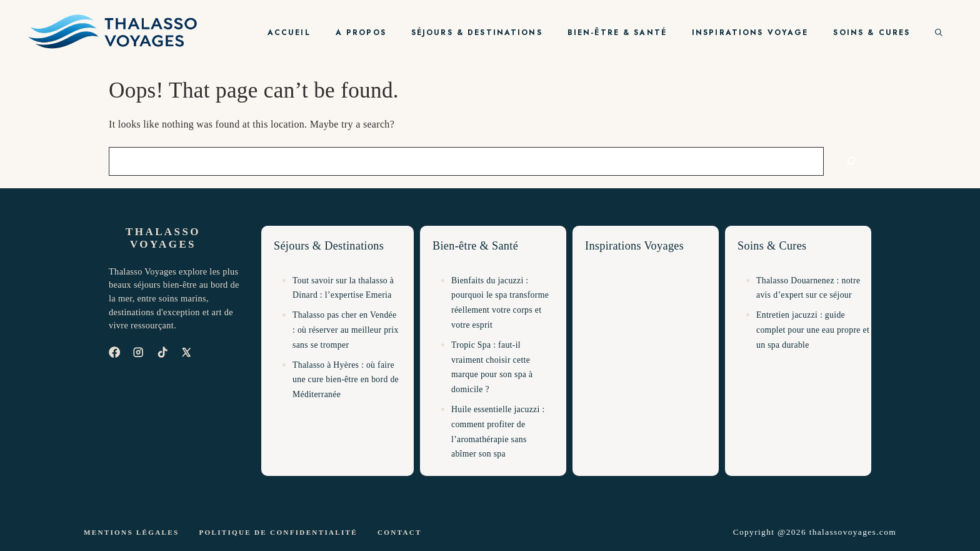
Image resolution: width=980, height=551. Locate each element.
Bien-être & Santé (617, 32)
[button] (939, 33)
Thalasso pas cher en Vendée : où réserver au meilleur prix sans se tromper (346, 330)
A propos (361, 32)
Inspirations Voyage (750, 32)
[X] (186, 352)
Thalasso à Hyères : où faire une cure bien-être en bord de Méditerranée (346, 380)
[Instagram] (138, 352)
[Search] (851, 161)
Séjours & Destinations (477, 32)
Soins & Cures (872, 32)
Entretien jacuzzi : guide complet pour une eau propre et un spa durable (813, 330)
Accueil (289, 32)
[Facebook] (114, 352)
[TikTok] (162, 352)
